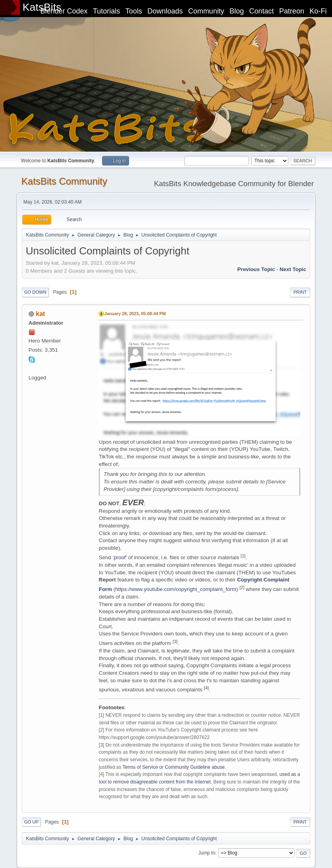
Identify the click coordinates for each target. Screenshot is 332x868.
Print (300, 292)
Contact (262, 11)
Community (206, 11)
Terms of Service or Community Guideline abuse (174, 767)
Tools (134, 11)
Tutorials (106, 11)
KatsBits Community (64, 181)
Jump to (207, 853)
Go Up (31, 822)
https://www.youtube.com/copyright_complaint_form (176, 589)
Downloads (165, 11)
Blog (237, 11)
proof (120, 557)
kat (40, 314)
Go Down (35, 292)
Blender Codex (64, 11)
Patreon (292, 11)
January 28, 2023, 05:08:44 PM (135, 314)
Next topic (293, 269)
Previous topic (256, 269)
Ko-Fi (318, 11)
